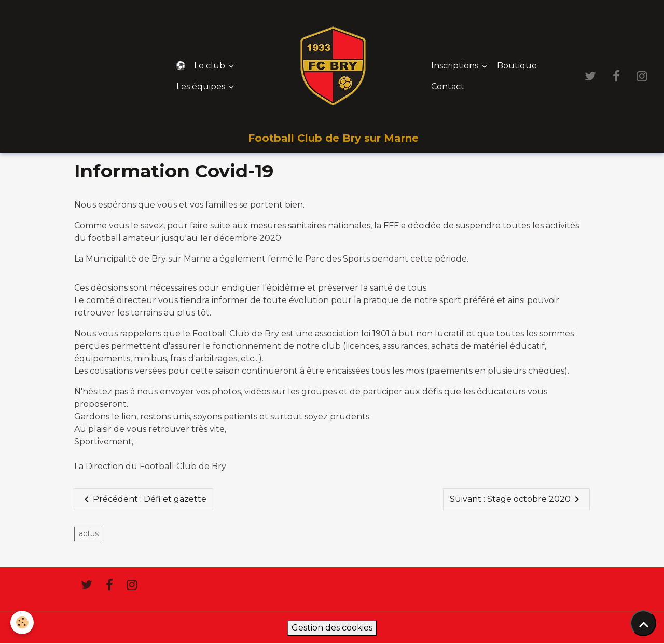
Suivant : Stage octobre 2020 (516, 499)
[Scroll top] (643, 623)
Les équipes (202, 86)
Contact (448, 86)
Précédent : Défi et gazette (143, 499)
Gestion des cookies (332, 628)
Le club (211, 66)
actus (89, 533)
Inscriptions (456, 66)
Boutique (517, 66)
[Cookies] (22, 622)
